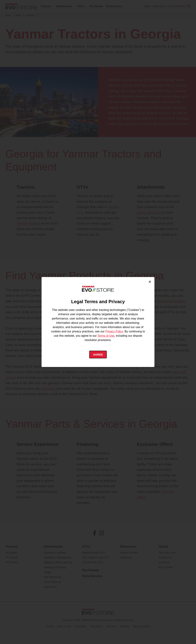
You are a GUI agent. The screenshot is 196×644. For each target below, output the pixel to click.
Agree (98, 355)
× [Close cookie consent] (150, 282)
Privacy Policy (114, 331)
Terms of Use (106, 336)
